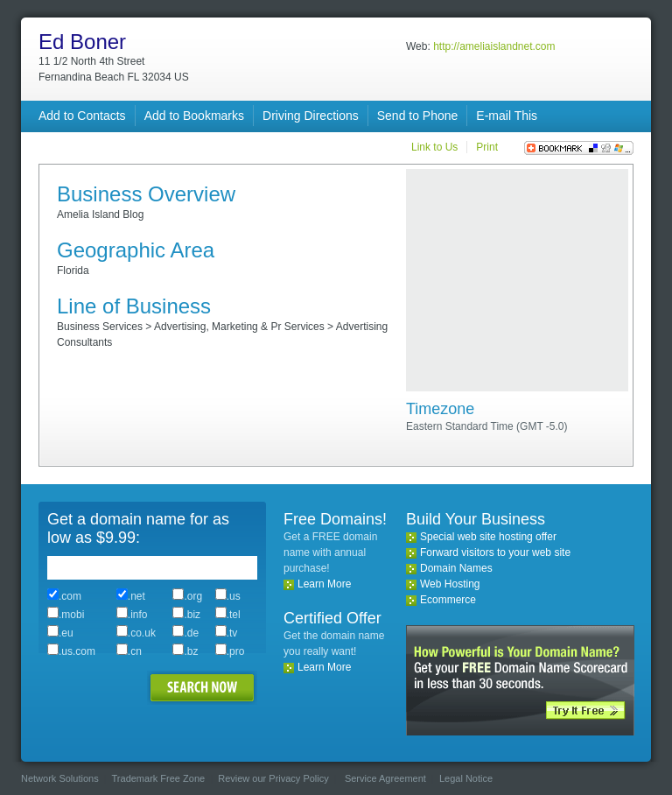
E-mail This (507, 116)
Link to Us (434, 147)
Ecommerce (448, 600)
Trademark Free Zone (159, 778)
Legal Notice (466, 778)
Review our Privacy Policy (273, 778)
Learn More (324, 584)
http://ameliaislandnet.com (494, 46)
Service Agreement (385, 778)
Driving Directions (311, 116)
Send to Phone (418, 116)
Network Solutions (60, 778)
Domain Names (456, 568)
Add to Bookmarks (194, 116)
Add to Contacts (82, 116)
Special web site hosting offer (488, 537)
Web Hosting (450, 584)
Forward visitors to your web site (495, 552)
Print (487, 147)
